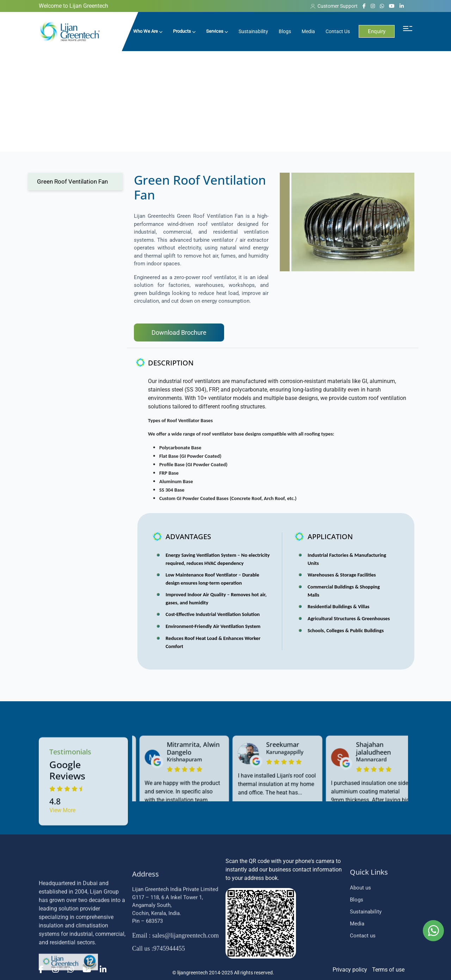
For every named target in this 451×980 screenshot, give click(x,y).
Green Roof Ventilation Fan (72, 181)
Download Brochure (179, 332)
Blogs (285, 31)
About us (360, 944)
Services (217, 31)
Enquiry (377, 31)
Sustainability (253, 31)
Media (308, 31)
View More (62, 879)
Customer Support (334, 6)
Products (184, 31)
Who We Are (148, 31)
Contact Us (338, 31)
